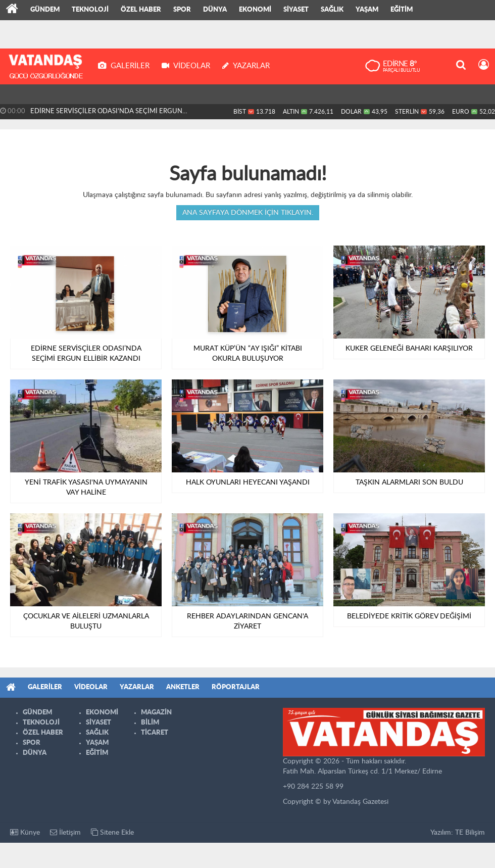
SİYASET (296, 10)
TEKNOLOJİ (90, 10)
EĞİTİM (402, 10)
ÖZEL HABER (141, 10)
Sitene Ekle (112, 832)
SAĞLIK (332, 10)
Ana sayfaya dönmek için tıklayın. (248, 213)
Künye (25, 832)
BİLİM (150, 723)
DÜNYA (215, 10)
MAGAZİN (156, 713)
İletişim (65, 832)
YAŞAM (367, 10)
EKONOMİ (255, 10)
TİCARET (155, 733)
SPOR (182, 10)
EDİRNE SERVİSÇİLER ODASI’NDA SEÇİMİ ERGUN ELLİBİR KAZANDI (106, 114)
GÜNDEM (45, 10)
